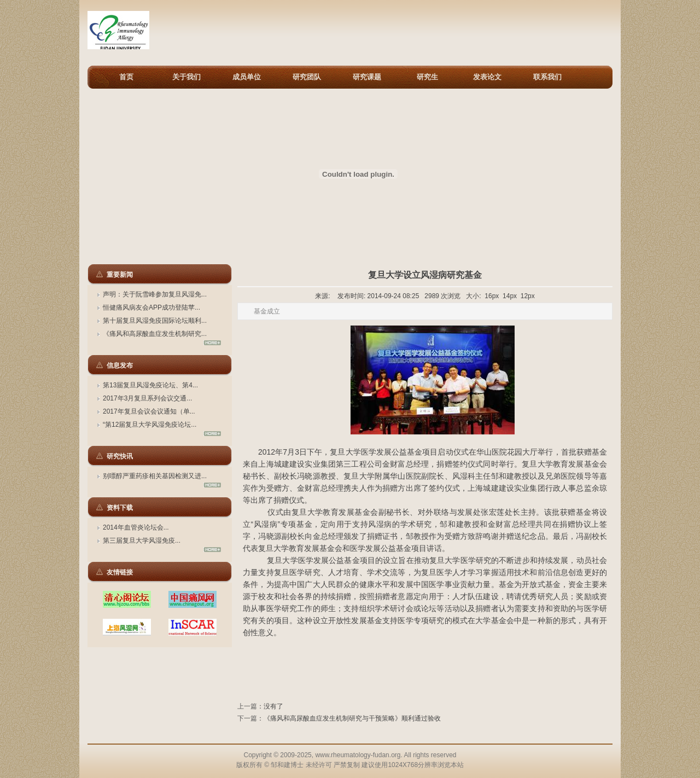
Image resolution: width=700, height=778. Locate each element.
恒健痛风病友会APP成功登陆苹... (151, 307)
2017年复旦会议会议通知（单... (149, 411)
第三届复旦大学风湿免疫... (142, 541)
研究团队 (307, 77)
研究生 (427, 77)
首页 (126, 77)
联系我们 (547, 77)
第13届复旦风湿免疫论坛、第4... (150, 385)
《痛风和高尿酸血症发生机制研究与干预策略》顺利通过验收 (352, 718)
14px (510, 296)
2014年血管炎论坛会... (136, 527)
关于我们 (186, 77)
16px (492, 296)
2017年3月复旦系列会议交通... (147, 398)
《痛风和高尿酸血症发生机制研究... (155, 334)
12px (528, 296)
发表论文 (487, 77)
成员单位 (247, 77)
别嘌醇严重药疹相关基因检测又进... (155, 476)
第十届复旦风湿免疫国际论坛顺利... (155, 321)
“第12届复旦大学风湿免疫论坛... (150, 425)
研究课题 (367, 77)
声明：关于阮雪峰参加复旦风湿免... (155, 294)
